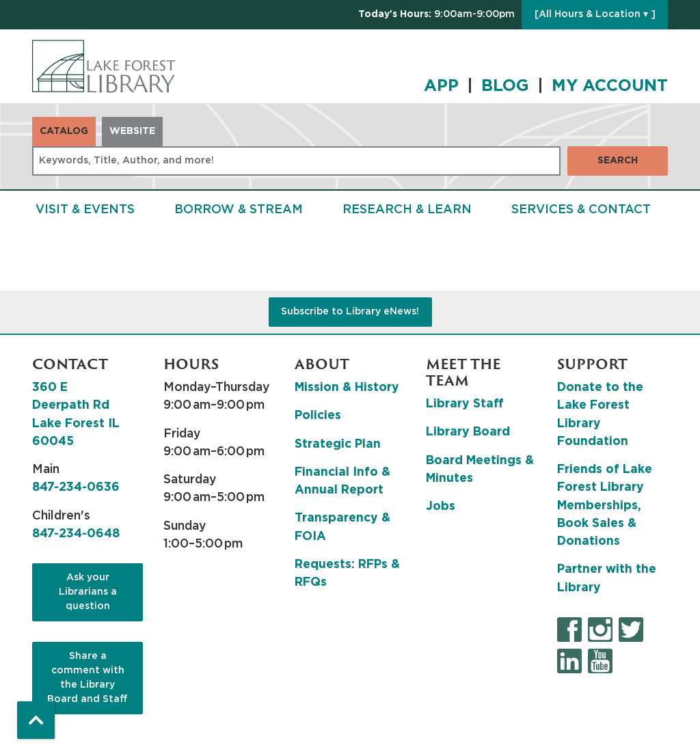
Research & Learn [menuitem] (407, 210)
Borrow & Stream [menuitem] (239, 210)
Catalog (64, 131)
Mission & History (347, 388)
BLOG (505, 86)
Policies (318, 416)
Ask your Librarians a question (88, 592)
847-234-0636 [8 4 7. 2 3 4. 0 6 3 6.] (76, 487)
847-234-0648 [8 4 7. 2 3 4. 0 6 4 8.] (76, 534)
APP (441, 86)
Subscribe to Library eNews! (350, 312)
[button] (436, 15)
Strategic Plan (338, 444)
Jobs (441, 507)
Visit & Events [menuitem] (85, 210)
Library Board (468, 432)
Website (132, 131)
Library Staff (465, 404)
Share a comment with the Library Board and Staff (87, 678)
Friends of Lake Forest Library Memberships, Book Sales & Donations (605, 505)
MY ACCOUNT (610, 86)
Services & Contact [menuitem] (581, 210)
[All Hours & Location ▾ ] (595, 14)
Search (618, 161)
